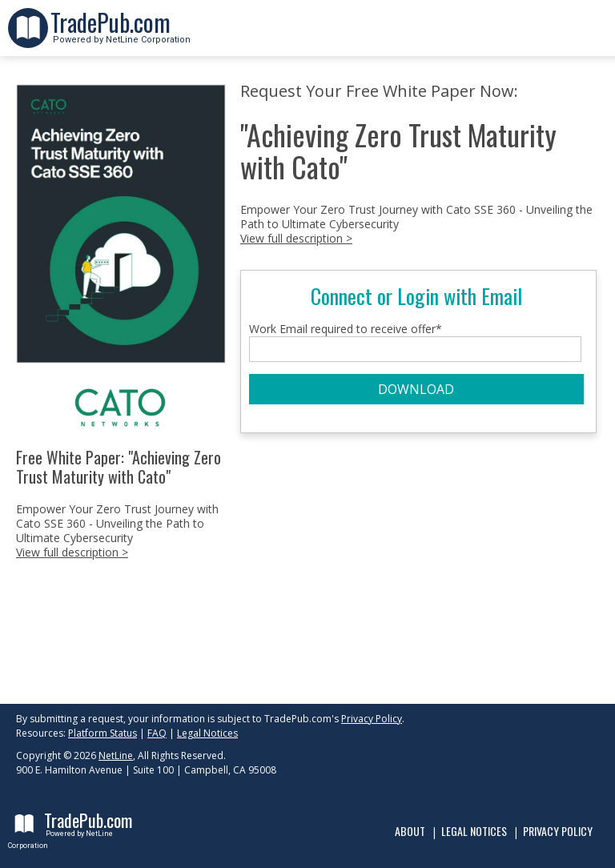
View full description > (72, 552)
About (410, 831)
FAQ (157, 733)
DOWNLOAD (416, 389)
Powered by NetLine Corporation (121, 35)
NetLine (116, 755)
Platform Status (102, 733)
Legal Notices (207, 733)
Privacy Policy (372, 719)
